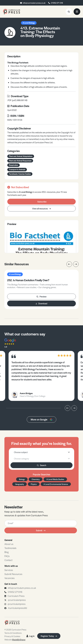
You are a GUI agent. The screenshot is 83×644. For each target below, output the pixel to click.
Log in (30, 636)
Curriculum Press (16, 596)
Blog (7, 552)
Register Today (49, 636)
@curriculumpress (17, 600)
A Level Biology (29, 23)
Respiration (14, 165)
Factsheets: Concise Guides (20, 174)
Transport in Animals (17, 169)
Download (41, 303)
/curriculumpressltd (17, 608)
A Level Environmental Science (56, 484)
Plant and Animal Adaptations (21, 156)
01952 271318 (15, 592)
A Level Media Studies (55, 479)
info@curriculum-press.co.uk (34, 3)
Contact (8, 560)
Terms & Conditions (13, 633)
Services (9, 570)
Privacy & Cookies (12, 636)
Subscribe (42, 202)
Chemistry (36, 479)
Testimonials (10, 548)
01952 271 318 (57, 3)
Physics (34, 484)
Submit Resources (13, 574)
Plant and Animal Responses (20, 161)
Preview (41, 296)
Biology (22, 479)
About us (9, 544)
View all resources (41, 208)
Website (15, 640)
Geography (20, 484)
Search (42, 465)
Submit (41, 530)
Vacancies (10, 578)
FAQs (7, 556)
